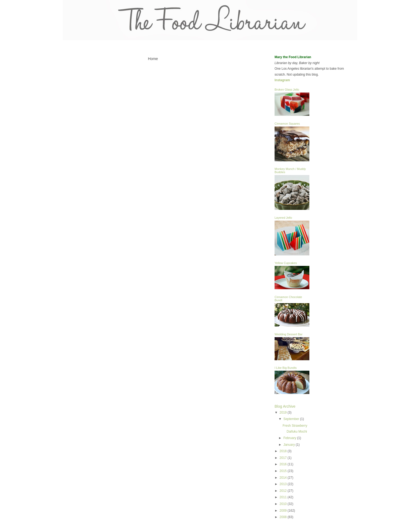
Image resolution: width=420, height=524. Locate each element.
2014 (284, 478)
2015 (284, 471)
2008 (284, 517)
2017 (284, 458)
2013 (284, 484)
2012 (284, 491)
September (292, 419)
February (290, 438)
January (290, 445)
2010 (284, 504)
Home (153, 59)
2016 (284, 464)
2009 (284, 511)
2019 (284, 412)
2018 (284, 451)
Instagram (282, 80)
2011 (284, 497)
